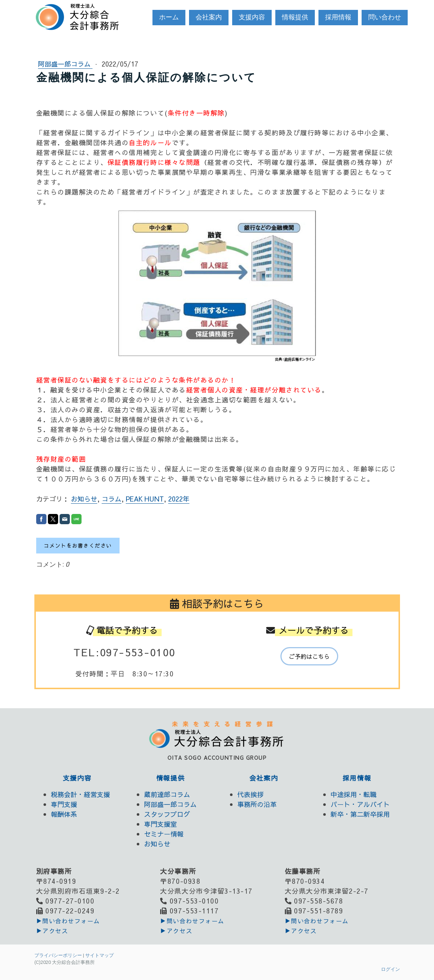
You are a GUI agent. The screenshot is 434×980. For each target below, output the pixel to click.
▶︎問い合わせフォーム (68, 921)
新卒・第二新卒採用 (360, 814)
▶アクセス (52, 931)
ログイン (390, 969)
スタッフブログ (167, 814)
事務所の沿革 (257, 804)
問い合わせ (385, 17)
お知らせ (84, 499)
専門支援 (64, 804)
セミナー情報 (164, 834)
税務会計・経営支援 (80, 794)
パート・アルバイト (360, 804)
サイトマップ (99, 955)
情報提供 (295, 17)
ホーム (169, 17)
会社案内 (209, 17)
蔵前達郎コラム (167, 794)
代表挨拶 (250, 794)
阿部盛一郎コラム (65, 64)
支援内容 (252, 17)
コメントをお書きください (78, 545)
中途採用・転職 (354, 794)
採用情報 (338, 17)
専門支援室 (161, 824)
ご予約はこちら (309, 656)
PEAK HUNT (145, 499)
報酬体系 (64, 814)
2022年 (179, 499)
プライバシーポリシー (58, 955)
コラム (112, 499)
